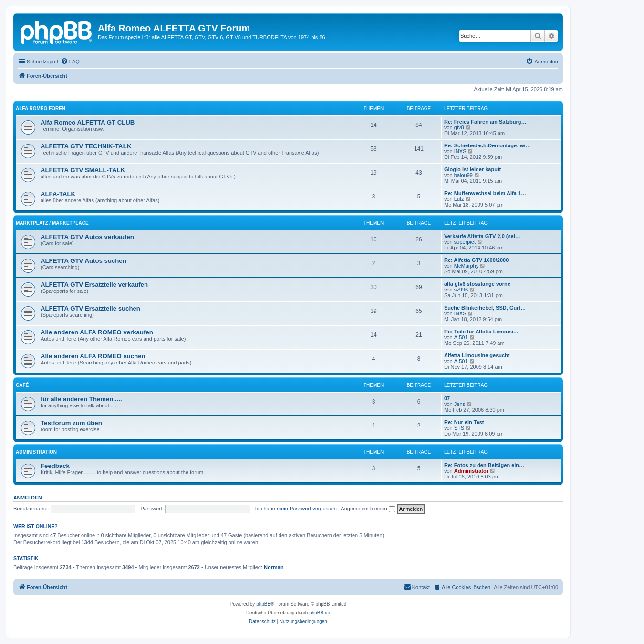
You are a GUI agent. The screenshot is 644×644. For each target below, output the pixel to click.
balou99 (463, 175)
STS (459, 428)
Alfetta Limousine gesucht (477, 355)
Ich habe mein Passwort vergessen (296, 509)
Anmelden (28, 498)
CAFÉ (22, 385)
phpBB (263, 604)
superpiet (465, 242)
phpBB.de (320, 613)
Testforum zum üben (71, 423)
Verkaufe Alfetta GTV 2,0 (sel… (482, 236)
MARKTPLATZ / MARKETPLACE (52, 223)
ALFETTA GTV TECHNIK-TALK (86, 146)
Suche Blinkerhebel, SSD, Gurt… (485, 308)
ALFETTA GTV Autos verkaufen (87, 237)
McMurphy (466, 266)
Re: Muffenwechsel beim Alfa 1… (485, 193)
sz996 (461, 290)
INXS (460, 151)
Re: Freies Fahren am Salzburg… (485, 122)
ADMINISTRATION (36, 452)
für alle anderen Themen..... (81, 399)
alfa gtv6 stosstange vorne (477, 284)
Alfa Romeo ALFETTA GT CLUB (88, 122)
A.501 (461, 337)
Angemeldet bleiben (368, 509)
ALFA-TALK (58, 194)
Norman (274, 567)
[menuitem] (70, 62)
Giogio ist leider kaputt (473, 169)
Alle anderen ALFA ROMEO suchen (93, 356)
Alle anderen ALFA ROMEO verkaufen (97, 332)
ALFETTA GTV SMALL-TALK (83, 170)
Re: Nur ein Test (464, 422)
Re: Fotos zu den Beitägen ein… (484, 465)
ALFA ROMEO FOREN (41, 109)
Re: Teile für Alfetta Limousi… (481, 332)
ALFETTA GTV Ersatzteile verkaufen (94, 285)
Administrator (471, 471)
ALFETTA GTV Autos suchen (83, 261)
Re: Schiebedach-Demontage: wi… (488, 145)
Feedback (55, 466)
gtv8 (459, 127)
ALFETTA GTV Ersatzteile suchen (90, 308)
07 (447, 398)
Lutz (459, 199)
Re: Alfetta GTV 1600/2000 (476, 260)
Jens (460, 404)
